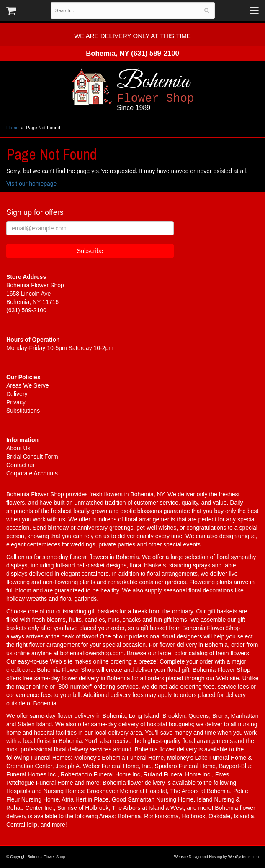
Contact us (20, 465)
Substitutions (23, 411)
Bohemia (179, 90)
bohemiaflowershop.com (92, 653)
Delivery (17, 394)
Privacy (16, 402)
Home (13, 128)
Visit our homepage (31, 184)
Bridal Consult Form (32, 457)
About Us (18, 448)
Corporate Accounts (32, 473)
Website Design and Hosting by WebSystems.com (216, 857)
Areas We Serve (28, 385)
